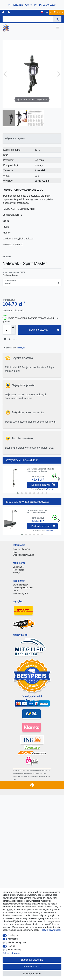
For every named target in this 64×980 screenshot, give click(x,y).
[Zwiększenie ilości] (13, 328)
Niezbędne (13, 935)
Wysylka (49, 489)
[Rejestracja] (9, 12)
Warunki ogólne (21, 593)
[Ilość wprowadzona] (7, 330)
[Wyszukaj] (57, 19)
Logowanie (18, 567)
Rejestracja (19, 570)
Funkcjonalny (15, 949)
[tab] (32, 139)
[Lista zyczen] (47, 12)
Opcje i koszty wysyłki (24, 555)
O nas (16, 590)
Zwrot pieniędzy (21, 585)
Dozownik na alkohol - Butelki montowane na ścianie (40, 470)
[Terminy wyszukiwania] (28, 19)
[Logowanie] (4, 12)
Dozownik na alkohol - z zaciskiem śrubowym (38, 511)
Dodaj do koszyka (44, 330)
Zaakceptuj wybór (32, 974)
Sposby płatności (21, 549)
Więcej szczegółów (15, 138)
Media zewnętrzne (17, 942)
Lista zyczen (11, 339)
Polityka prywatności (23, 588)
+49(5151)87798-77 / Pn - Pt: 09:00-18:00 (32, 5)
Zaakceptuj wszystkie (32, 960)
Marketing (13, 939)
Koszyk (17, 573)
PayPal (12, 946)
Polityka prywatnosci (51, 930)
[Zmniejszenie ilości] (13, 332)
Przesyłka (21, 348)
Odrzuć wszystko (32, 967)
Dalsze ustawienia (11, 953)
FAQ (15, 552)
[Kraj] (42, 12)
